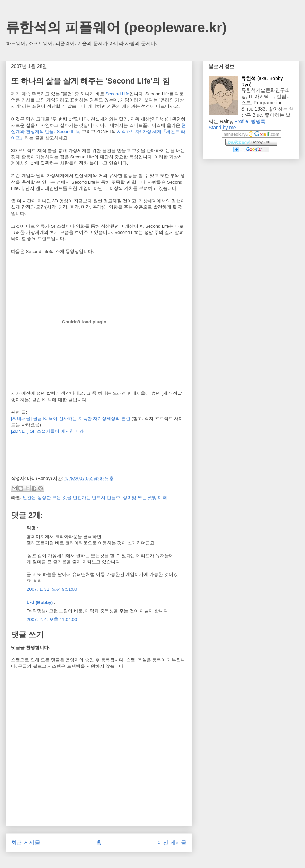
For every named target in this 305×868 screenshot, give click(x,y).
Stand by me (222, 128)
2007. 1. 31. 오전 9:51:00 (52, 589)
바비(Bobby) (40, 602)
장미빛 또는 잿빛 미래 (145, 497)
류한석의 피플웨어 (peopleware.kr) (116, 27)
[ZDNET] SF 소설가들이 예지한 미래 (48, 431)
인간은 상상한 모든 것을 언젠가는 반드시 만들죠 (71, 497)
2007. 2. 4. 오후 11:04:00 (52, 619)
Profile (241, 121)
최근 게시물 (26, 843)
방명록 (258, 121)
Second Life (117, 94)
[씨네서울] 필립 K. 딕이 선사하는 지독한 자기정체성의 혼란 (71, 418)
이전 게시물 (172, 843)
